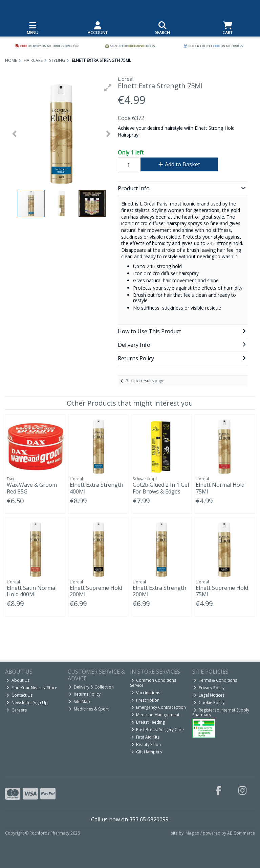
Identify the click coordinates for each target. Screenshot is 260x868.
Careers (17, 710)
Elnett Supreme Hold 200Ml (96, 591)
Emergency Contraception (159, 707)
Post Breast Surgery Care (158, 730)
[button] (108, 88)
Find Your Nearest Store (32, 688)
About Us (18, 680)
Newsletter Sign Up (27, 703)
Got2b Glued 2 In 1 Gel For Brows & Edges (161, 488)
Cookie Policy (209, 703)
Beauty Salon (146, 744)
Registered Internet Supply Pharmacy (221, 712)
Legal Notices (209, 695)
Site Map (79, 702)
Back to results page (145, 381)
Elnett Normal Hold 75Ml (220, 488)
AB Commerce (241, 833)
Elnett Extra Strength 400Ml (96, 488)
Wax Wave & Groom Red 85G (32, 488)
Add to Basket (179, 164)
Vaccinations (146, 693)
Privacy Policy (209, 688)
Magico (192, 833)
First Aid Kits (146, 737)
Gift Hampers (147, 752)
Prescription (146, 700)
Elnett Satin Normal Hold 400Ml (32, 591)
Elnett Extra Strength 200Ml (159, 591)
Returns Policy (85, 694)
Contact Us (19, 695)
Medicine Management (156, 715)
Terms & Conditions (215, 680)
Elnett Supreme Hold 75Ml (222, 591)
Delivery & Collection (91, 687)
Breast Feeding (148, 722)
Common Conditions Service (153, 683)
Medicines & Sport (89, 709)
